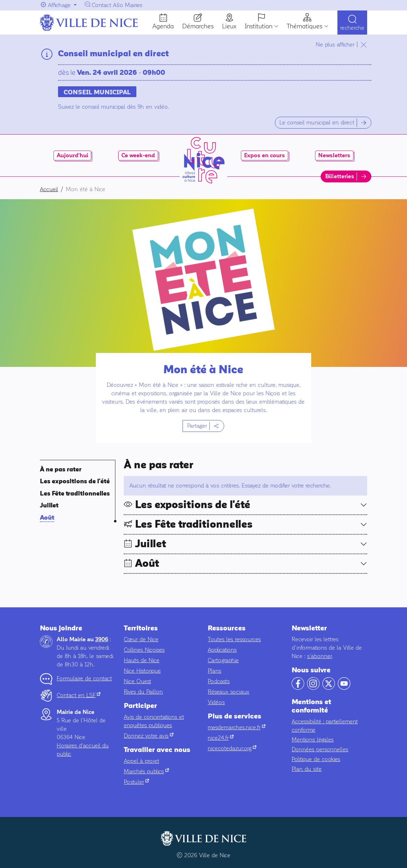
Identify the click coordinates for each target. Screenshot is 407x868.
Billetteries (340, 176)
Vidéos (216, 702)
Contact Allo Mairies (117, 5)
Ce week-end (138, 155)
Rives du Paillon (143, 692)
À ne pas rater (61, 469)
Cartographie (223, 660)
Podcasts (219, 681)
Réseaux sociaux (229, 692)
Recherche (352, 29)
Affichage (59, 5)
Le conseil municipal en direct (317, 122)
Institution (259, 26)
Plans (215, 671)
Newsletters (334, 155)
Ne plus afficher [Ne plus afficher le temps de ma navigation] (335, 45)
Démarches (198, 26)
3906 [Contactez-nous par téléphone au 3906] (102, 639)
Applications (222, 650)
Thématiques (305, 26)
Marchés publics (146, 771)
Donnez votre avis (149, 736)
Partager (197, 426)
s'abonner (319, 656)
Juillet (49, 505)
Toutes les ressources (234, 639)
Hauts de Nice (142, 660)
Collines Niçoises (144, 650)
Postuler (136, 782)
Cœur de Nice (141, 639)
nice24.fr (221, 738)
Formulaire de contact (84, 678)
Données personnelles (320, 749)
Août (47, 518)
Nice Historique (142, 671)
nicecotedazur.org (232, 748)
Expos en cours (265, 155)
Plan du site (307, 769)
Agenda (163, 26)
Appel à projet (141, 761)
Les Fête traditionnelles (75, 494)
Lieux (229, 26)
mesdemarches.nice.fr (237, 727)
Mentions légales (313, 740)
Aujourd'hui (72, 155)
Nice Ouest (137, 681)
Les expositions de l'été (75, 481)
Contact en (78, 695)
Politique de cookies (316, 759)
